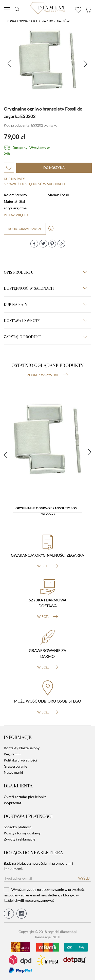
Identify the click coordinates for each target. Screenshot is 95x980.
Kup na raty (14, 179)
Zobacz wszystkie (48, 375)
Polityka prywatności (20, 760)
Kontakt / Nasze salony (22, 748)
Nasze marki (13, 772)
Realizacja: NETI (48, 937)
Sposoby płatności (18, 827)
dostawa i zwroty (45, 320)
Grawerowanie (15, 766)
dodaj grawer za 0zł (25, 229)
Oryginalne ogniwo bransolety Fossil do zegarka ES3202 (49, 508)
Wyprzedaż (13, 803)
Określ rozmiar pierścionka (25, 797)
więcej (48, 566)
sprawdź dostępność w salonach (34, 184)
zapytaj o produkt (45, 337)
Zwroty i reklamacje (20, 839)
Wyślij (84, 878)
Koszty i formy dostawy (22, 833)
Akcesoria (38, 21)
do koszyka (54, 168)
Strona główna (16, 21)
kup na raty (45, 304)
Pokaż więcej (16, 215)
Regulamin (12, 754)
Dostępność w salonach (45, 288)
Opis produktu (45, 272)
